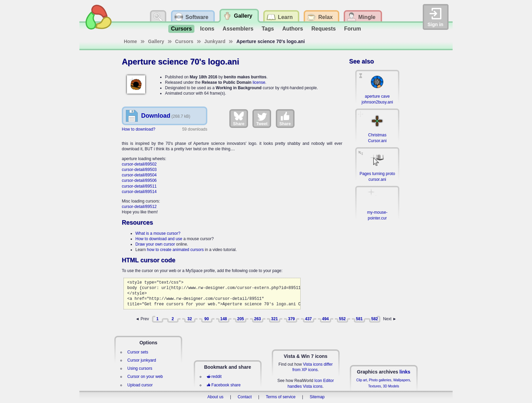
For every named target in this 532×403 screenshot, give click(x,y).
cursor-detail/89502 (139, 164)
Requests (324, 29)
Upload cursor (140, 385)
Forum (353, 29)
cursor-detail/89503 (139, 170)
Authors (293, 29)
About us (215, 397)
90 (206, 319)
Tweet (262, 118)
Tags (268, 29)
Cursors (181, 29)
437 (308, 319)
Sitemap (317, 397)
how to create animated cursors (175, 250)
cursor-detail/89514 (139, 192)
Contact (244, 397)
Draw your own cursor (155, 244)
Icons (207, 29)
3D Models (391, 386)
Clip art (362, 380)
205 (241, 319)
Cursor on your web (145, 377)
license (259, 82)
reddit (214, 377)
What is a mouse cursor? (158, 233)
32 (189, 319)
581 (359, 319)
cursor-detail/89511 (139, 186)
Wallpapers (402, 380)
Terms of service (281, 397)
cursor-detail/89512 (139, 207)
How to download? (139, 129)
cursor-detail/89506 (139, 180)
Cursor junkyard (142, 360)
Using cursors (140, 368)
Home (130, 41)
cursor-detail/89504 (139, 175)
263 (258, 319)
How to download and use (159, 239)
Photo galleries (380, 380)
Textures (375, 386)
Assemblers (238, 29)
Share (239, 118)
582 (375, 319)
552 (342, 319)
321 (274, 319)
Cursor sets (138, 352)
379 (291, 319)
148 (224, 319)
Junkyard (215, 41)
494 (325, 319)
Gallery (156, 41)
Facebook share (224, 385)
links (405, 372)
